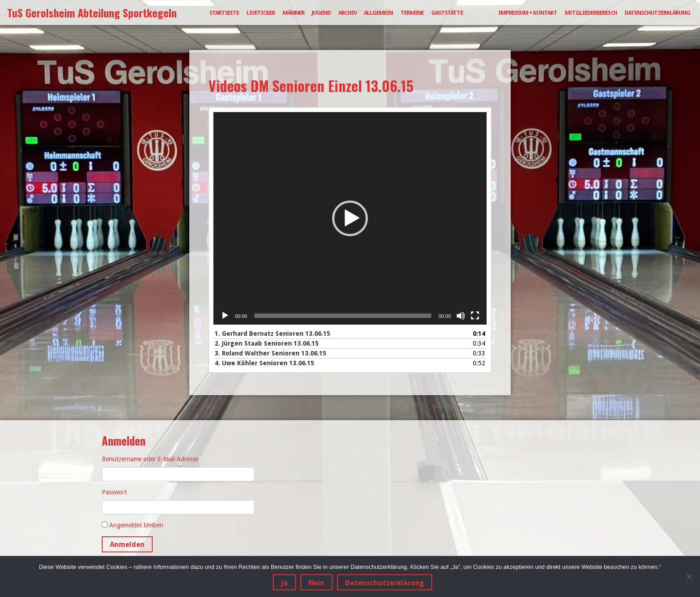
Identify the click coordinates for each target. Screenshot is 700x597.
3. (271, 353)
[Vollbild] (475, 316)
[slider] (343, 316)
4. (265, 363)
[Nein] (689, 576)
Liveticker (261, 13)
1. (273, 334)
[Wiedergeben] (225, 316)
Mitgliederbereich (591, 13)
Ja (284, 583)
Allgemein (378, 13)
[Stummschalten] (461, 316)
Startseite (224, 13)
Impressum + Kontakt (528, 13)
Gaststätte (447, 13)
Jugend (321, 13)
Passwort (114, 492)
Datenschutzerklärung (657, 13)
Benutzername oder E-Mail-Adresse (150, 459)
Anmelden (127, 545)
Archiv (348, 13)
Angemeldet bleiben (136, 525)
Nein (317, 583)
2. (267, 343)
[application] (350, 218)
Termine (412, 13)
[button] (350, 218)
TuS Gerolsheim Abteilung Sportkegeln (92, 13)
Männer (294, 13)
